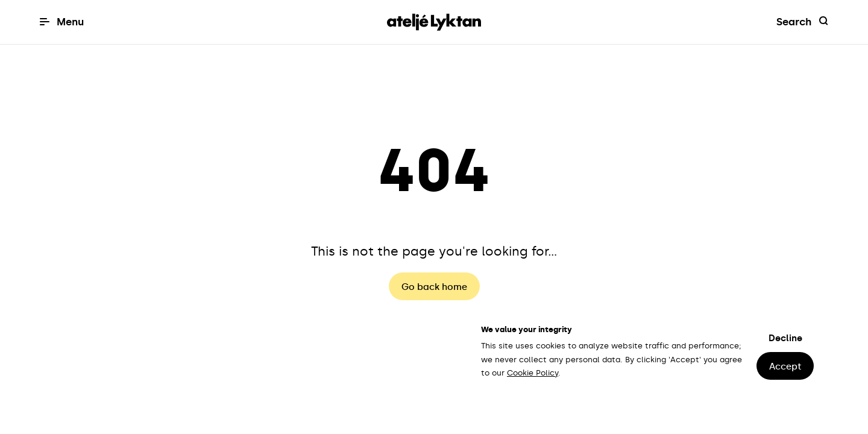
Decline (785, 338)
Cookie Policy (533, 373)
